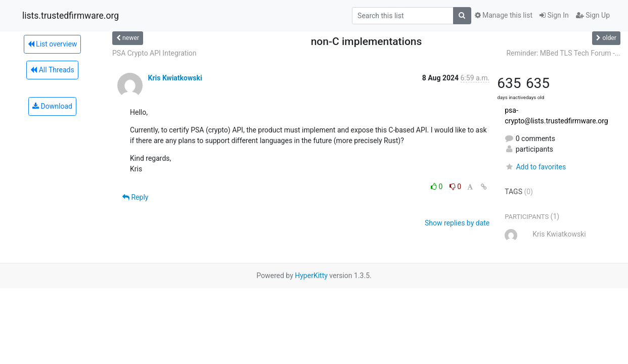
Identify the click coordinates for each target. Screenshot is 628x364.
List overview (53, 44)
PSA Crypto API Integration (154, 53)
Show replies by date (457, 223)
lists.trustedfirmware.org (71, 16)
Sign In (554, 15)
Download (52, 106)
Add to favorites (535, 167)
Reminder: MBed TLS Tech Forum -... (563, 53)
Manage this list (504, 15)
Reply (135, 197)
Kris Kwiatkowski (175, 78)
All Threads (52, 70)
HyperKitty (311, 276)
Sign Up (593, 15)
